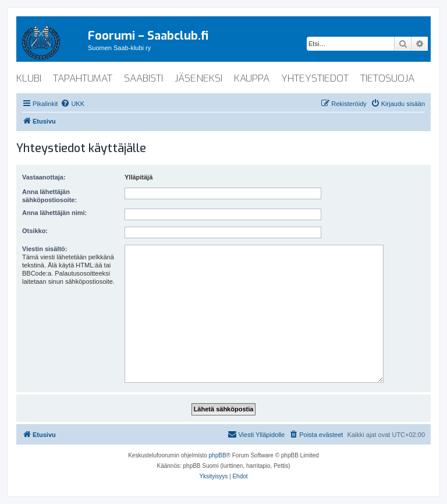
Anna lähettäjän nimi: (54, 213)
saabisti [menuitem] (143, 78)
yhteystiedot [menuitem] (315, 78)
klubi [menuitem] (29, 78)
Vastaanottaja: (44, 177)
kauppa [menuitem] (252, 78)
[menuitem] (72, 104)
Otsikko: (35, 231)
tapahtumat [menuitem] (83, 78)
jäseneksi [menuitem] (198, 78)
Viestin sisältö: (45, 249)
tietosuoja (387, 78)
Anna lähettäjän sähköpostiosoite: (49, 196)
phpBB (218, 455)
